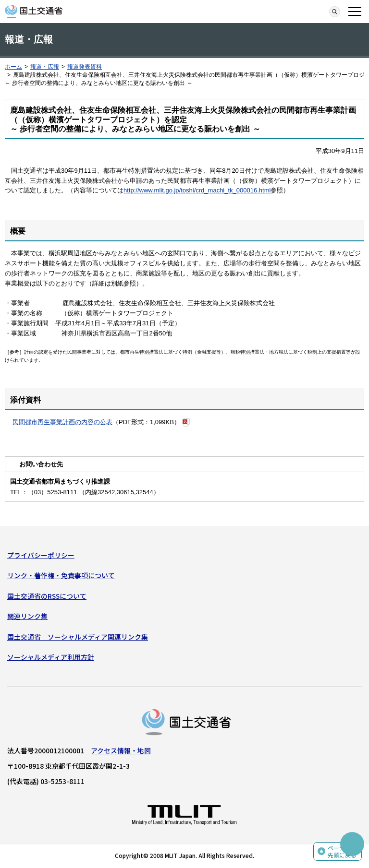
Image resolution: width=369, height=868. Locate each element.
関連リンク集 (27, 616)
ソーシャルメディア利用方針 (51, 657)
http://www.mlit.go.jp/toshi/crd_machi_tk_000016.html (197, 190)
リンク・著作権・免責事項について (61, 575)
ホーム (13, 67)
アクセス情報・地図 (121, 750)
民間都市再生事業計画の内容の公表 (62, 422)
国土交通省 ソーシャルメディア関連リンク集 (78, 637)
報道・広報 (45, 67)
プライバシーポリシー (41, 555)
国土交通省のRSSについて (47, 596)
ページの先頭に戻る (342, 851)
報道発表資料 (85, 67)
